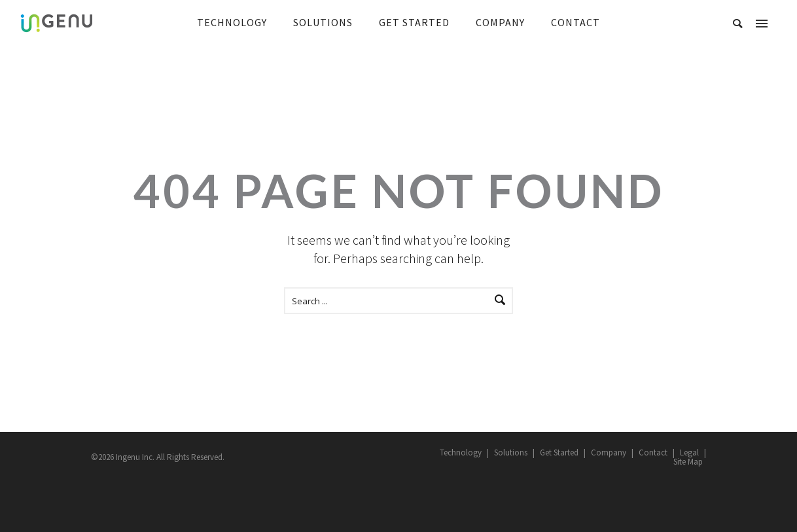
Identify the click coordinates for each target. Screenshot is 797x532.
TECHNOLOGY (232, 22)
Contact (653, 452)
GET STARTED (414, 22)
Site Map (688, 462)
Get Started (559, 452)
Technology (461, 452)
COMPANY (500, 22)
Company (609, 452)
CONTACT (576, 22)
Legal (689, 452)
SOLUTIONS (323, 22)
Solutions (511, 452)
